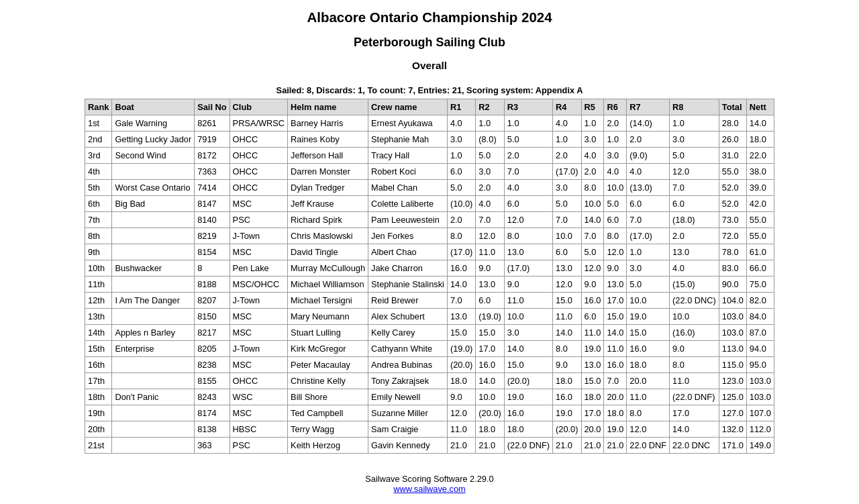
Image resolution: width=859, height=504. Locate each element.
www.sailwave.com (429, 489)
